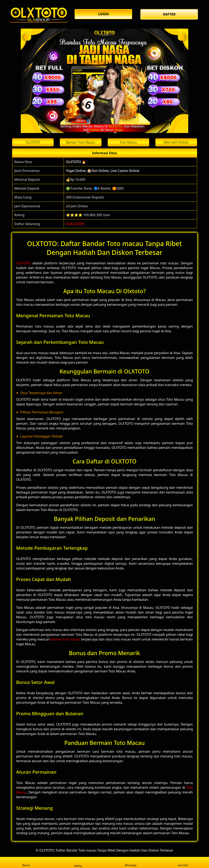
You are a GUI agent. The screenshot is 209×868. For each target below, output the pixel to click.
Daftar (78, 862)
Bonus (26, 863)
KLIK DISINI (75, 224)
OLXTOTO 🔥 (76, 162)
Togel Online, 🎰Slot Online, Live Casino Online (103, 171)
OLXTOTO (24, 263)
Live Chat (183, 863)
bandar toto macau (65, 639)
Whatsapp (131, 863)
